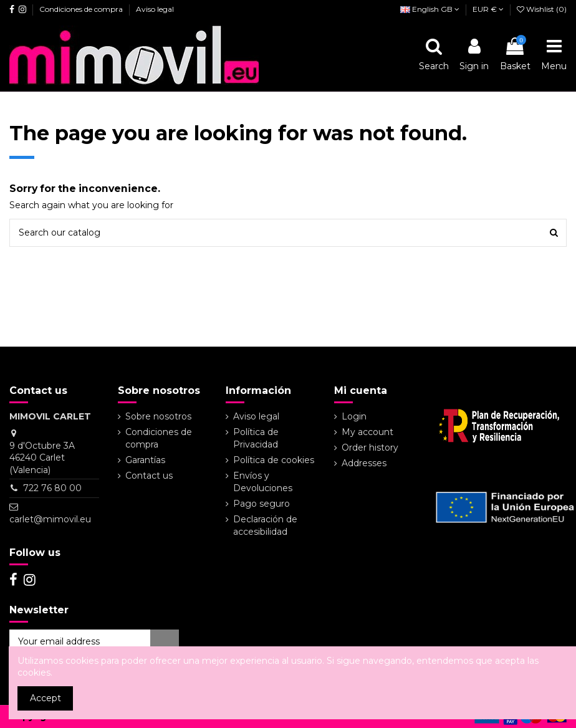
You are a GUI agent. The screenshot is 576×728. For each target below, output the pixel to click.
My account (367, 432)
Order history (370, 448)
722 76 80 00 (52, 488)
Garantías (145, 460)
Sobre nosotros (158, 416)
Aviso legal (155, 9)
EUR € (488, 9)
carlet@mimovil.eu (50, 519)
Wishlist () (542, 9)
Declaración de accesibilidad (265, 525)
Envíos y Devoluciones (263, 482)
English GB (430, 9)
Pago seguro (262, 504)
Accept (46, 698)
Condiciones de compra (82, 9)
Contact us (149, 476)
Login (354, 416)
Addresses (364, 463)
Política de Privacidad (256, 438)
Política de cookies (274, 460)
